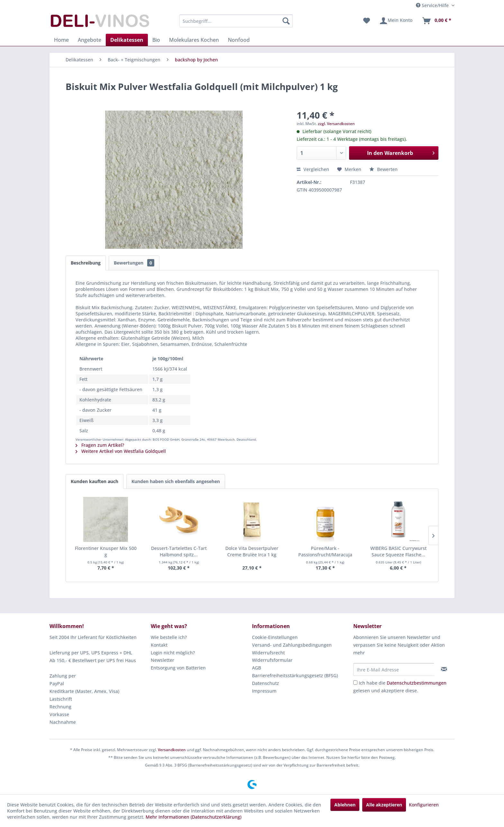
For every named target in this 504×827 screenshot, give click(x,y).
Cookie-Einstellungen (275, 637)
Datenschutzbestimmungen (417, 683)
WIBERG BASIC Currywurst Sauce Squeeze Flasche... (398, 551)
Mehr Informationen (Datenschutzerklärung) (194, 817)
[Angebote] (90, 40)
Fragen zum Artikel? (100, 445)
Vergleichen (313, 169)
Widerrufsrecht (268, 653)
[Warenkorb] (437, 21)
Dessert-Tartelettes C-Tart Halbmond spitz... (179, 551)
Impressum (264, 691)
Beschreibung (86, 263)
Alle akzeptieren (384, 805)
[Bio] (156, 40)
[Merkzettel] (367, 21)
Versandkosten (172, 750)
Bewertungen (134, 263)
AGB (256, 668)
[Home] (61, 40)
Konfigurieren (424, 805)
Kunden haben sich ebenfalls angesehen (176, 481)
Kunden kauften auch (94, 481)
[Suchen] (286, 21)
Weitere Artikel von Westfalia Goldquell (121, 451)
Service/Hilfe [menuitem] (433, 5)
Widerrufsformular (272, 660)
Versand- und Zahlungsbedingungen (292, 645)
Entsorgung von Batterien (178, 668)
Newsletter (162, 660)
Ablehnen (345, 805)
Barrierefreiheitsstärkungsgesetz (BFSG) (295, 675)
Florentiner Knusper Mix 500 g (106, 551)
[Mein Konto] (396, 21)
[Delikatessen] (127, 40)
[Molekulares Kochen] (194, 40)
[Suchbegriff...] (236, 21)
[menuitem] (236, 21)
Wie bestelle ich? (169, 637)
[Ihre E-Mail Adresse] (394, 670)
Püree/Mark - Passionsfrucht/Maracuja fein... (325, 552)
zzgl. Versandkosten (336, 124)
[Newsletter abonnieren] (444, 669)
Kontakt (159, 645)
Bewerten (383, 169)
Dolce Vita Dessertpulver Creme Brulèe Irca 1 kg (252, 551)
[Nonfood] (239, 40)
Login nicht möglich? (173, 653)
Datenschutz (265, 683)
